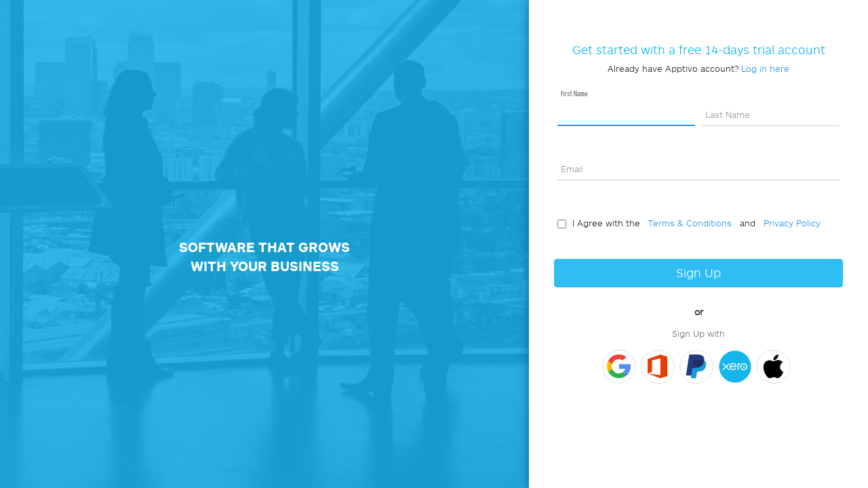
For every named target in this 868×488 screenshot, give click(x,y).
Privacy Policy (789, 223)
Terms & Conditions (687, 223)
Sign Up (698, 273)
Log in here (765, 68)
